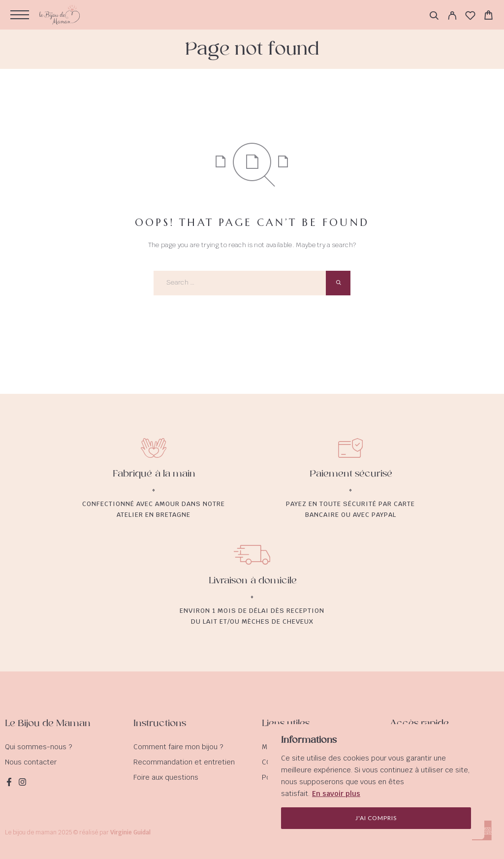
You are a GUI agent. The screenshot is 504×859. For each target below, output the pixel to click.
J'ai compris (376, 818)
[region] (376, 782)
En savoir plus (336, 794)
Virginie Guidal (130, 832)
